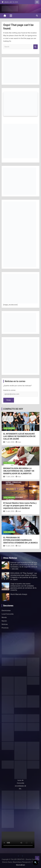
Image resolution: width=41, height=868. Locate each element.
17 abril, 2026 (9, 442)
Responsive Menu (37, 2)
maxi (18, 442)
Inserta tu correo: (10, 390)
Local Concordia (9, 428)
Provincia (5, 628)
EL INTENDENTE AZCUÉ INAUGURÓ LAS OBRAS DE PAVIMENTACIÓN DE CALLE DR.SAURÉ (19, 436)
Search (36, 47)
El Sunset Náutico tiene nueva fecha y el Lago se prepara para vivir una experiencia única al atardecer (20, 506)
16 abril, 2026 (9, 511)
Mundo (4, 617)
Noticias (5, 624)
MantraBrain (21, 865)
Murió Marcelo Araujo (19, 594)
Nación (4, 621)
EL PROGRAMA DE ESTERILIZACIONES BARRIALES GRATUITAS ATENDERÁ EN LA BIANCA (20, 540)
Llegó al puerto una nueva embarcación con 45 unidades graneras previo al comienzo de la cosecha (23, 587)
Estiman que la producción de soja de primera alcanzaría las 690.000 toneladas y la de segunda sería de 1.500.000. (24, 566)
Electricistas (6, 611)
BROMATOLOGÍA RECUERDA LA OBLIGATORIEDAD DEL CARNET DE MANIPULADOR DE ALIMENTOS (19, 471)
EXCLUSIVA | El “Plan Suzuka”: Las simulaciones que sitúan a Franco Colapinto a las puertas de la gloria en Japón (24, 576)
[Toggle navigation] (11, 16)
